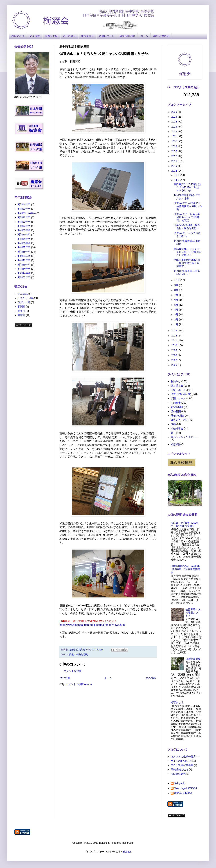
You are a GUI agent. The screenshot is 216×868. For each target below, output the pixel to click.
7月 (177, 295)
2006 (175, 365)
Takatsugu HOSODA (186, 788)
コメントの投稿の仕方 (183, 757)
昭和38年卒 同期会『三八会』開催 (187, 197)
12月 (177, 175)
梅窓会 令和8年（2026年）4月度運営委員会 (184, 524)
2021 (175, 136)
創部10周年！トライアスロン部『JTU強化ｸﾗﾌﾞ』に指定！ (187, 252)
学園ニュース (178, 398)
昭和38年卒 (24, 252)
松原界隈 (176, 444)
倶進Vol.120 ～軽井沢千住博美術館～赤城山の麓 (188, 206)
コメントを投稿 (73, 671)
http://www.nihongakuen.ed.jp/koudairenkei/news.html (92, 625)
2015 (175, 166)
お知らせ (176, 381)
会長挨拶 (35, 36)
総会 (173, 433)
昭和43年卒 (24, 265)
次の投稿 (65, 678)
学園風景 (176, 403)
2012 (175, 336)
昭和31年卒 (24, 230)
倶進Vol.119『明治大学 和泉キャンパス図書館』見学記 (187, 217)
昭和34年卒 (24, 239)
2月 (177, 320)
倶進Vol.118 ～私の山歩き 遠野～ (187, 235)
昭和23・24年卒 (27, 213)
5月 (177, 305)
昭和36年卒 (24, 243)
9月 (177, 285)
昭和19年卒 (24, 209)
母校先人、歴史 (179, 420)
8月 (177, 290)
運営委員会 (87, 36)
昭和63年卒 (24, 277)
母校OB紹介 (177, 416)
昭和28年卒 (24, 217)
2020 (175, 141)
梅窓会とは (18, 36)
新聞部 (21, 307)
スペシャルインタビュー (184, 437)
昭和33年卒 (24, 235)
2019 (175, 146)
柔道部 (21, 311)
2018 (175, 151)
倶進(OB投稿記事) (79, 655)
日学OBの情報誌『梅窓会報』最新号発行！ (187, 227)
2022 (175, 131)
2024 (175, 122)
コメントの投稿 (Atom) (79, 684)
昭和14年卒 (24, 204)
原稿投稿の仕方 (179, 769)
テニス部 (23, 294)
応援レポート (107, 36)
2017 (175, 156)
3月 (177, 314)
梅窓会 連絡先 (161, 36)
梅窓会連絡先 (178, 774)
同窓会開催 (51, 36)
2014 (175, 171)
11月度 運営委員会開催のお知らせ (187, 272)
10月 (177, 280)
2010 (175, 345)
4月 (177, 310)
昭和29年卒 (24, 222)
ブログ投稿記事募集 (182, 765)
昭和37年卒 (24, 247)
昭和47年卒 (24, 273)
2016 (175, 161)
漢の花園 (176, 411)
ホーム (144, 36)
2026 (175, 112)
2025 (175, 117)
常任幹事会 (69, 36)
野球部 (21, 315)
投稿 (173, 424)
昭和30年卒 (24, 226)
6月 (177, 300)
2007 (175, 360)
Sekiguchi (180, 783)
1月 (177, 324)
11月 (177, 180)
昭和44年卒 (24, 269)
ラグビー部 (24, 302)
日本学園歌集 (193, 659)
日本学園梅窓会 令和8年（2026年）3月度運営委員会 (185, 569)
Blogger (127, 852)
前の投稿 (151, 678)
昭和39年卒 (24, 256)
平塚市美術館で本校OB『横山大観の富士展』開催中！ (188, 263)
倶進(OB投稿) (127, 36)
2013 (175, 331)
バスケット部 (25, 298)
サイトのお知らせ (181, 761)
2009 (175, 350)
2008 (175, 355)
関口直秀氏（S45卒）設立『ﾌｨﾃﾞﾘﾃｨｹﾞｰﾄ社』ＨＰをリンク (187, 187)
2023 (175, 127)
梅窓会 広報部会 (183, 793)
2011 (175, 340)
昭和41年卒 (24, 260)
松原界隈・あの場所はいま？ (193, 613)
